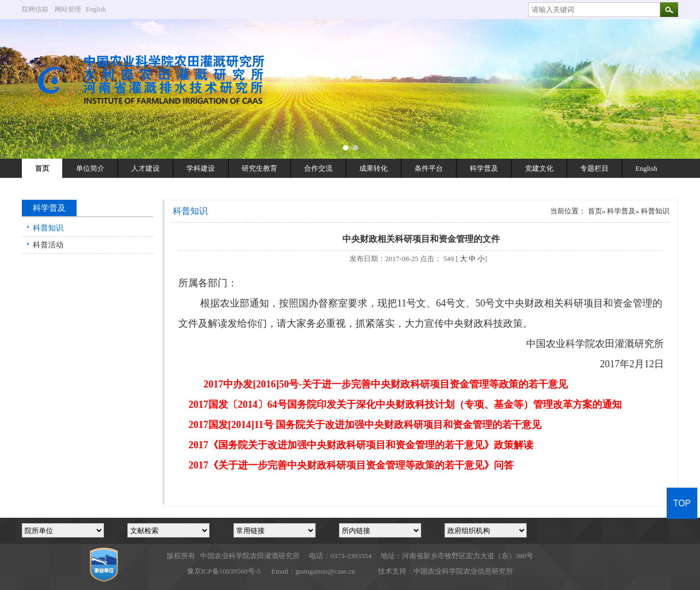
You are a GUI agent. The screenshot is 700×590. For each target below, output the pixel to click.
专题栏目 (594, 168)
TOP (682, 503)
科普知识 (48, 228)
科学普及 (484, 168)
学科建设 (201, 168)
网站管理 (68, 9)
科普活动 (48, 245)
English (100, 9)
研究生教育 (259, 168)
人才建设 (145, 168)
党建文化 (539, 168)
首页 (42, 168)
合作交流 (318, 168)
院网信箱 (35, 9)
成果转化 (374, 168)
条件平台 (429, 168)
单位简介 (90, 168)
